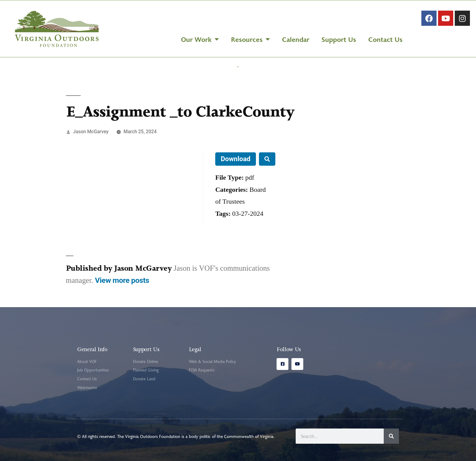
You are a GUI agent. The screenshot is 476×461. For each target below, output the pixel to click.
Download (236, 159)
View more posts (122, 280)
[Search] (391, 436)
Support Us (339, 39)
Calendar (296, 39)
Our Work (200, 39)
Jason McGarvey (91, 132)
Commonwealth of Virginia (249, 436)
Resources (250, 39)
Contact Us (385, 39)
